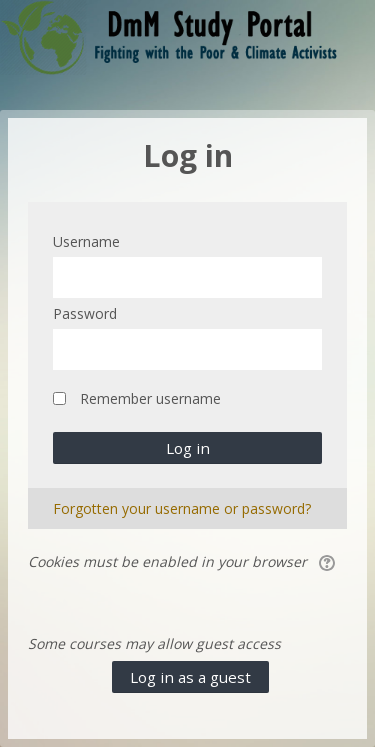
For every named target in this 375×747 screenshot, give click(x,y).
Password (85, 313)
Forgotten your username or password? (182, 508)
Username (86, 241)
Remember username (150, 398)
